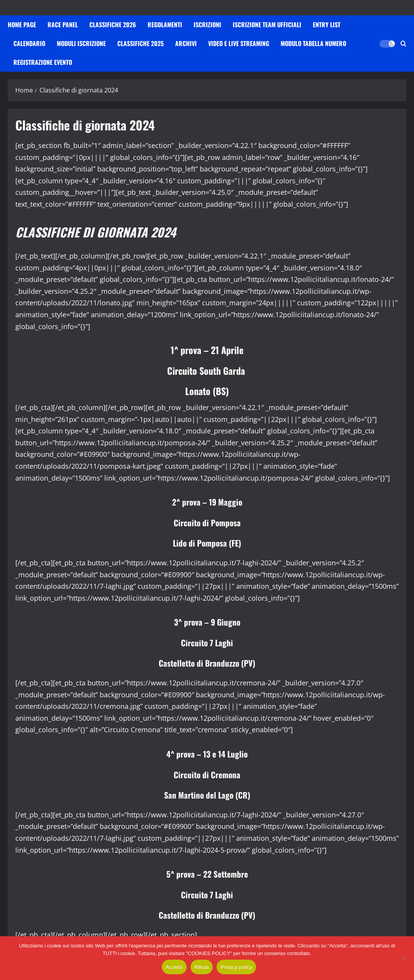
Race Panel (63, 25)
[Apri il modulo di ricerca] (403, 44)
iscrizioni (207, 25)
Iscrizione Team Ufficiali (267, 25)
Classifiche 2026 (113, 25)
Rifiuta (202, 967)
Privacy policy (236, 967)
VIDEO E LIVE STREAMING (239, 43)
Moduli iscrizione (81, 43)
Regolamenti (165, 25)
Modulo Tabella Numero (313, 43)
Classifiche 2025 (140, 43)
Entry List (327, 25)
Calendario (29, 43)
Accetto (174, 967)
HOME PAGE (22, 25)
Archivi (186, 43)
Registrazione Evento (43, 62)
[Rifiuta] (404, 958)
